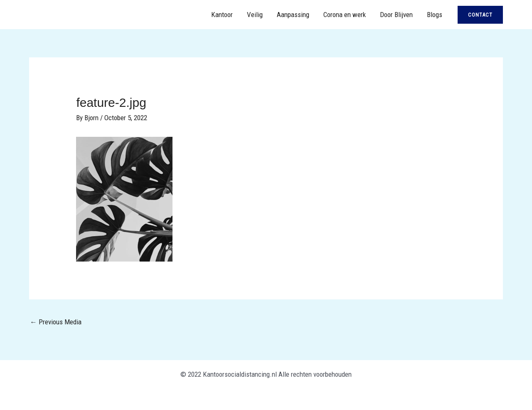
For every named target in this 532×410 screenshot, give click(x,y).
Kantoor (222, 15)
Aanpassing (293, 15)
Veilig (255, 15)
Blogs (435, 15)
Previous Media (56, 322)
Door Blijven (396, 15)
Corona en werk (345, 15)
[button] (480, 15)
